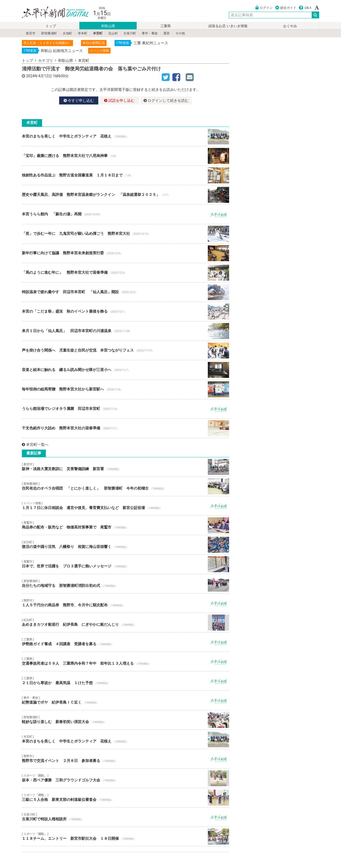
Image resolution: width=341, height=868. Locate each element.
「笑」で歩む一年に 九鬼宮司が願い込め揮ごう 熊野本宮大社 (125, 234)
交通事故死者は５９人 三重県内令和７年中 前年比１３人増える (125, 661)
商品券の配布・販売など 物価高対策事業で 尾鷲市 (125, 525)
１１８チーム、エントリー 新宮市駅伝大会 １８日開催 (125, 837)
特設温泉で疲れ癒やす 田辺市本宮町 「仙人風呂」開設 (125, 292)
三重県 (166, 26)
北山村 (113, 33)
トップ (51, 26)
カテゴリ (46, 60)
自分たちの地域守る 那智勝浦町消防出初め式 (125, 584)
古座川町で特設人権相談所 (125, 817)
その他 (180, 33)
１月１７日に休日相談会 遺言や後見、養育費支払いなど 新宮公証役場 (125, 506)
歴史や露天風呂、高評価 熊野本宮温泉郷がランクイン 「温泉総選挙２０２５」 (125, 195)
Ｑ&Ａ (305, 8)
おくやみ (290, 26)
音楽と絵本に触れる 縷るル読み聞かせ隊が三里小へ (125, 370)
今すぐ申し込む (79, 100)
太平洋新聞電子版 (51, 13)
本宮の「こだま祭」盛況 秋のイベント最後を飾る (125, 312)
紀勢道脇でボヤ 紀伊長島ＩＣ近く (125, 700)
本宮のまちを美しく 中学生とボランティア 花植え (125, 136)
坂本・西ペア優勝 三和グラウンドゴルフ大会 (125, 778)
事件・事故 (150, 33)
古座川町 (130, 33)
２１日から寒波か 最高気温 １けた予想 (125, 681)
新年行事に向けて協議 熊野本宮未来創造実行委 (125, 253)
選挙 (167, 33)
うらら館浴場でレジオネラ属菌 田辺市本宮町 (125, 409)
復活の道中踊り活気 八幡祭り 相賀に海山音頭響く (125, 545)
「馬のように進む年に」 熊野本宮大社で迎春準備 (125, 273)
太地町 (67, 33)
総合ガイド (286, 8)
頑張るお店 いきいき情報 (228, 26)
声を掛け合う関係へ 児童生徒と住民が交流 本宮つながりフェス (125, 350)
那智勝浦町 (49, 33)
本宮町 (98, 33)
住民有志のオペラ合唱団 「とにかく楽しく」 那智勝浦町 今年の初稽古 (125, 486)
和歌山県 (108, 26)
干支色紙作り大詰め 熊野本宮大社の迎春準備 (125, 428)
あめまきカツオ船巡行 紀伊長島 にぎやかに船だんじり (125, 623)
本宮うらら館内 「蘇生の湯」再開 (125, 214)
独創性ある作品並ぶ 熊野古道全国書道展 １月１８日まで (125, 175)
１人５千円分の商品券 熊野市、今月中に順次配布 (125, 603)
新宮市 (31, 33)
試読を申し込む (119, 100)
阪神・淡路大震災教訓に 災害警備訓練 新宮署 (125, 467)
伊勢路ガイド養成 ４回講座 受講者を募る (125, 642)
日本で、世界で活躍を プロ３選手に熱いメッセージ (125, 564)
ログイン (264, 8)
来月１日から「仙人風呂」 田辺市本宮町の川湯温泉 (125, 331)
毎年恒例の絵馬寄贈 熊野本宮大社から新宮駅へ (125, 389)
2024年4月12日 (39, 76)
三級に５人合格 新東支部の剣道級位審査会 (125, 798)
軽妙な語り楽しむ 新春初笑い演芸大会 (125, 720)
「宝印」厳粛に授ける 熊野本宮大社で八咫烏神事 (125, 156)
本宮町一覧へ (35, 445)
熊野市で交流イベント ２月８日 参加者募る (125, 759)
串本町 (83, 33)
